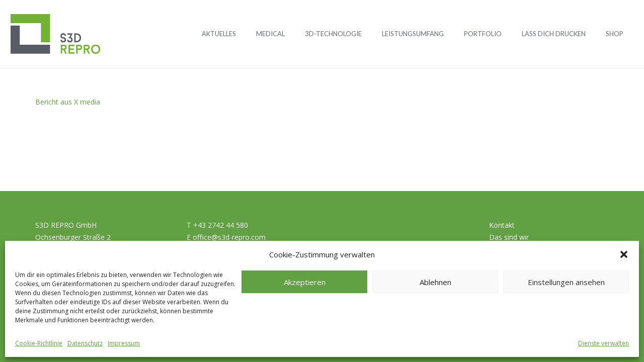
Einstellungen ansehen (566, 282)
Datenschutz (85, 343)
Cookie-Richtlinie (39, 343)
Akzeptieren (305, 282)
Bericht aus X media (68, 102)
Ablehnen (435, 282)
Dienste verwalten (603, 343)
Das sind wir (509, 237)
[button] (624, 254)
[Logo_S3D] (55, 34)
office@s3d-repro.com (229, 237)
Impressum (124, 343)
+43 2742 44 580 (221, 225)
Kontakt (502, 225)
